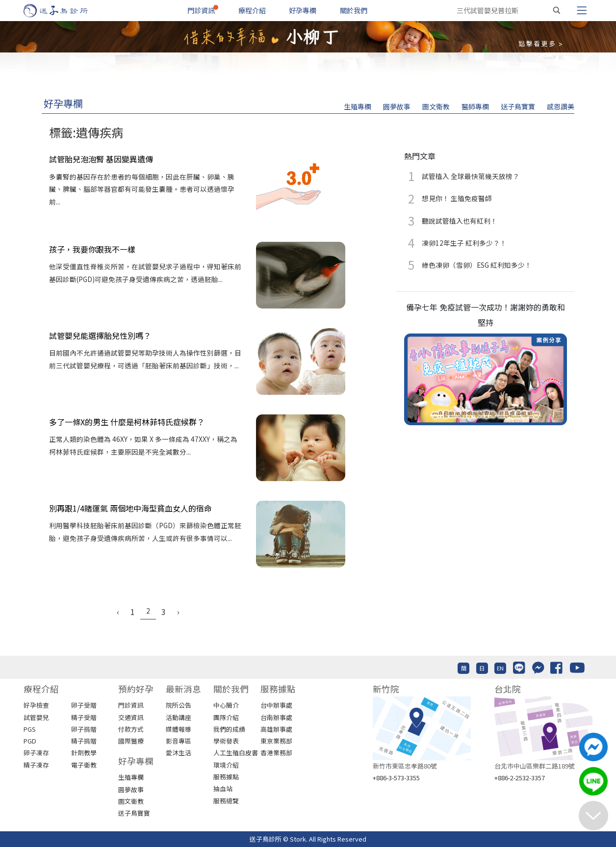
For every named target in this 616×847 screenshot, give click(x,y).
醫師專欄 (475, 106)
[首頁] (65, 11)
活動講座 (179, 717)
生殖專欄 (358, 106)
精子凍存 (36, 765)
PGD (30, 741)
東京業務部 (276, 741)
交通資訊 (131, 717)
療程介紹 (252, 10)
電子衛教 (84, 765)
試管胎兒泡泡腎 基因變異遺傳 (101, 159)
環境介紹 (226, 765)
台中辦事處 (276, 705)
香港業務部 (276, 753)
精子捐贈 (84, 741)
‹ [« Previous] (118, 612)
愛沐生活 (179, 753)
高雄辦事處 (276, 729)
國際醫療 (131, 741)
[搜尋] (557, 10)
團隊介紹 (226, 717)
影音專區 (179, 741)
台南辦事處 (276, 717)
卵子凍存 (36, 753)
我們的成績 (229, 729)
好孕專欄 (303, 10)
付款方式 (131, 729)
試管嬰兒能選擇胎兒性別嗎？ (100, 335)
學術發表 (226, 741)
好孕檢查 (36, 705)
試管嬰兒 (36, 717)
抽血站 (223, 788)
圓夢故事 (397, 106)
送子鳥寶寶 (518, 106)
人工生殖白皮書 (236, 753)
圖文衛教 (436, 106)
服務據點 (226, 777)
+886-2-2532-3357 (520, 778)
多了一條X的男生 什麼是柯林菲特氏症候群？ (127, 422)
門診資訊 (201, 10)
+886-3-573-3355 (396, 778)
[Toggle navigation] (582, 10)
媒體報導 (179, 729)
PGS (30, 729)
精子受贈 (84, 717)
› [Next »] (178, 612)
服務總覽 (226, 801)
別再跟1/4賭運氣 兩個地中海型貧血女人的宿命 (130, 508)
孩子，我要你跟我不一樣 (92, 249)
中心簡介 (226, 705)
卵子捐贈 (84, 729)
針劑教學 (84, 753)
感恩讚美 (561, 106)
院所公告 (179, 705)
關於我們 (354, 10)
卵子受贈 (84, 705)
